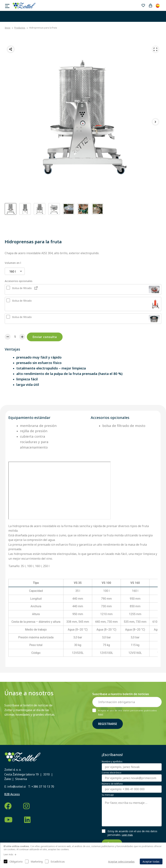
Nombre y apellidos (112, 762)
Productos (20, 28)
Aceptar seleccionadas (121, 862)
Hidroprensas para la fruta (43, 28)
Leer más (127, 835)
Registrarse (108, 724)
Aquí (101, 714)
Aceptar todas (151, 862)
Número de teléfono (112, 784)
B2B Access (12, 794)
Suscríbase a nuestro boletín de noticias (121, 694)
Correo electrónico (112, 773)
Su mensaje (108, 795)
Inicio (8, 28)
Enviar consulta (45, 337)
